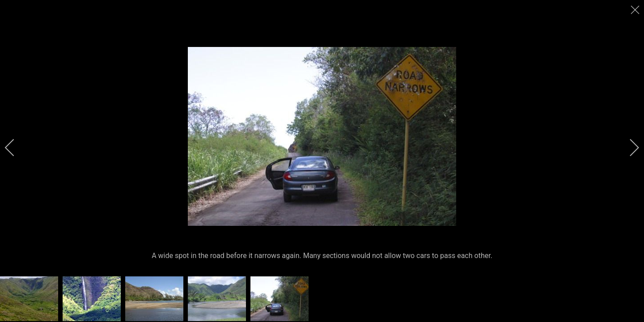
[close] (636, 10)
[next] (628, 148)
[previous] (16, 148)
